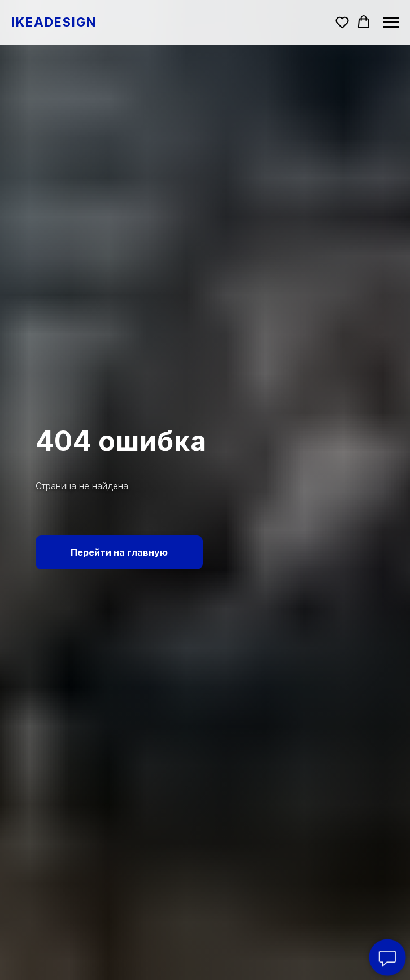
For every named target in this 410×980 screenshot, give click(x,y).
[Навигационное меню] (391, 23)
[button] (342, 22)
